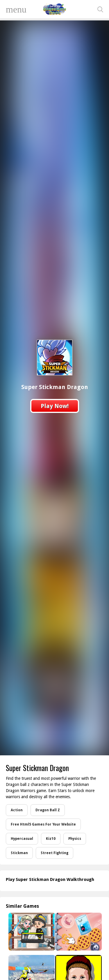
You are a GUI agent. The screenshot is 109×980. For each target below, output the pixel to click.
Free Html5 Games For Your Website (43, 824)
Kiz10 (51, 839)
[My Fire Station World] (31, 932)
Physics (75, 839)
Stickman (19, 853)
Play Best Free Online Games (55, 9)
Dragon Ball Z (48, 810)
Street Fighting (54, 853)
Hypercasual (22, 839)
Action (17, 810)
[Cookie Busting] (78, 932)
